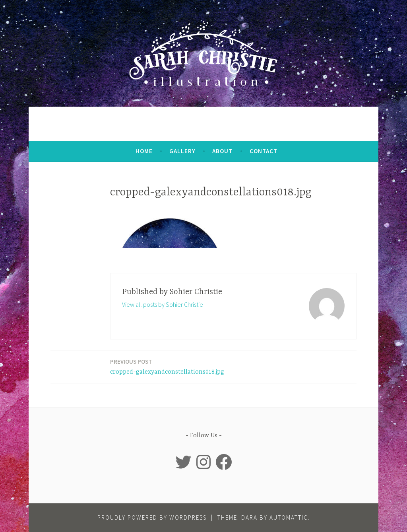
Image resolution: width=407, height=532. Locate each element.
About (222, 151)
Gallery (182, 151)
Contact (264, 151)
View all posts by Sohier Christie (163, 304)
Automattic (289, 517)
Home (144, 151)
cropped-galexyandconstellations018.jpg (167, 366)
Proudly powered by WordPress (152, 517)
